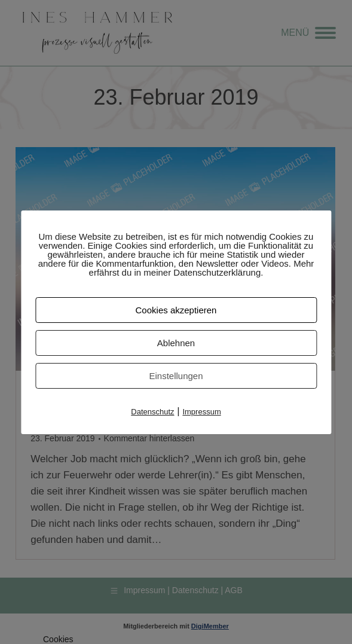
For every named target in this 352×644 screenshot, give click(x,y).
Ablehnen (176, 343)
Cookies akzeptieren (176, 310)
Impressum (201, 412)
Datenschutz (152, 412)
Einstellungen (176, 376)
